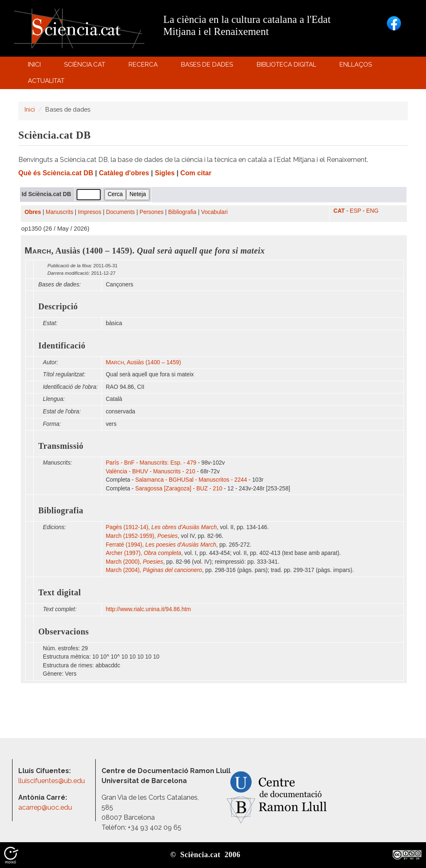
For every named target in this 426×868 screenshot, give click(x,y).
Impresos (89, 212)
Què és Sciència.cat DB (56, 173)
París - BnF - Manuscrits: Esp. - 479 (151, 463)
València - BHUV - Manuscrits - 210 (150, 471)
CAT (339, 211)
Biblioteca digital (287, 66)
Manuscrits (59, 212)
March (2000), (134, 562)
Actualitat (47, 83)
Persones (151, 212)
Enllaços (356, 65)
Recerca (145, 66)
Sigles (165, 173)
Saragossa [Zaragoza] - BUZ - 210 (179, 489)
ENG (372, 211)
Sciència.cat (86, 66)
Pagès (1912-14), (161, 527)
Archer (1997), (143, 553)
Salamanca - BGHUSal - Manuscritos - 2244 (191, 480)
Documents (120, 212)
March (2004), (154, 570)
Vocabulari (214, 212)
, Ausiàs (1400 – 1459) (143, 362)
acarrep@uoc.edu (45, 807)
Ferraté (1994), (161, 545)
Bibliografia (182, 212)
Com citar (196, 173)
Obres (33, 212)
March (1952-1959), (142, 536)
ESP (355, 211)
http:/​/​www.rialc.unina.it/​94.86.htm (149, 609)
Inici (34, 65)
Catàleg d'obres (124, 173)
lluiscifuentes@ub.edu (52, 781)
